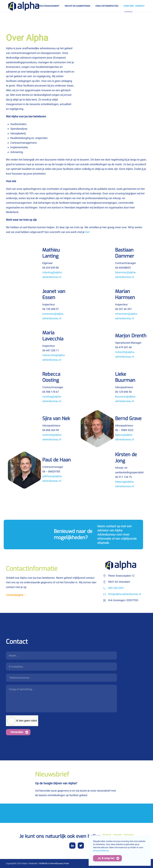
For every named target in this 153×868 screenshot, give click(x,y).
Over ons (129, 6)
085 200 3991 (116, 588)
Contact (140, 6)
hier (87, 232)
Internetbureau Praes (59, 863)
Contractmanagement (47, 6)
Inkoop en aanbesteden (77, 6)
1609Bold (43, 863)
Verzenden (17, 732)
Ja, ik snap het (106, 858)
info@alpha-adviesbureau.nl (125, 594)
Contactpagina (15, 595)
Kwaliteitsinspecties (107, 6)
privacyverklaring (101, 851)
